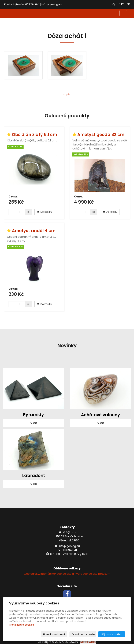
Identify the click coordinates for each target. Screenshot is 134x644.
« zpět (67, 94)
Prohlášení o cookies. (22, 625)
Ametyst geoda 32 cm (101, 135)
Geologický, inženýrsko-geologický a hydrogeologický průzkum (67, 574)
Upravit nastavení (54, 634)
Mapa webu (88, 642)
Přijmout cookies (112, 634)
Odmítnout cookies (84, 634)
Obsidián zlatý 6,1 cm (34, 135)
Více (34, 423)
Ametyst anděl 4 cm (34, 231)
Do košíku (44, 212)
